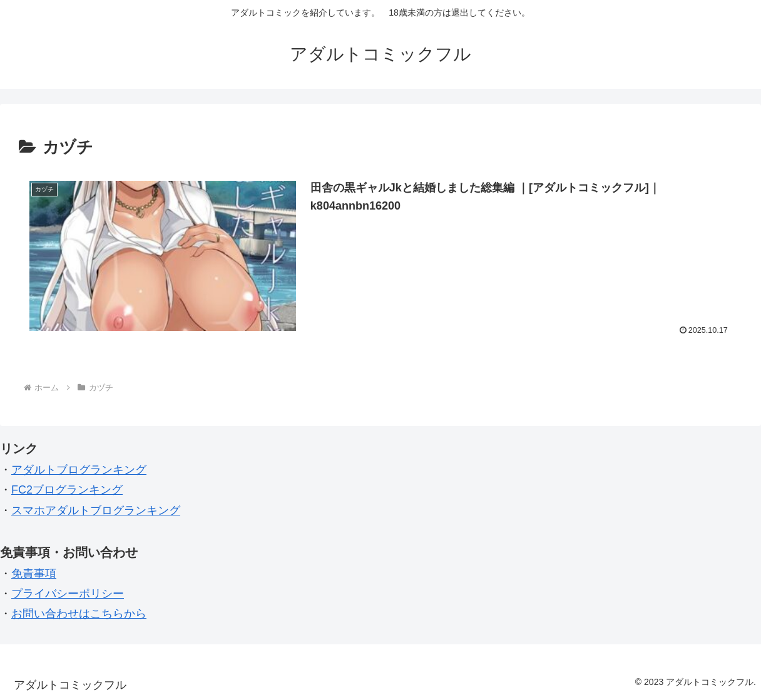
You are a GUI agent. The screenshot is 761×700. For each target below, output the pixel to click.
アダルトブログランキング (79, 470)
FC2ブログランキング (67, 490)
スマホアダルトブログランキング (96, 510)
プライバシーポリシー (68, 594)
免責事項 (34, 574)
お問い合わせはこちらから (79, 614)
